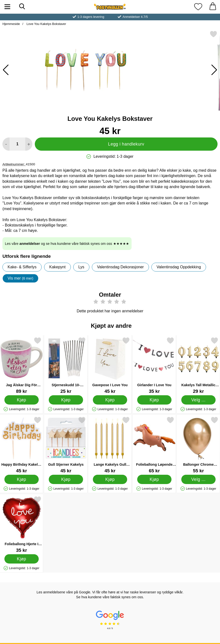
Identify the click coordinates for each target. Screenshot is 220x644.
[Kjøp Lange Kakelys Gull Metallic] (110, 479)
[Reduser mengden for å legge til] (6, 144)
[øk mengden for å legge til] (29, 144)
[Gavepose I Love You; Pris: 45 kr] (110, 365)
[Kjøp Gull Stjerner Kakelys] (66, 479)
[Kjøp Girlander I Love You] (154, 400)
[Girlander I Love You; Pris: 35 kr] (154, 365)
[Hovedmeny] (7, 7)
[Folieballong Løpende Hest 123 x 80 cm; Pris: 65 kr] (154, 445)
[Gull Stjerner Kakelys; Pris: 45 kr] (66, 445)
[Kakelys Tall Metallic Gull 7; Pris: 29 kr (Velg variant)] (198, 365)
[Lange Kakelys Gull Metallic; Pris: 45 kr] (110, 445)
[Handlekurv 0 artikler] (213, 7)
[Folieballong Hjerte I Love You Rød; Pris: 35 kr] (22, 524)
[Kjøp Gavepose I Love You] (110, 400)
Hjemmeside (11, 24)
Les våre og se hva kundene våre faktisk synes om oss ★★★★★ (67, 244)
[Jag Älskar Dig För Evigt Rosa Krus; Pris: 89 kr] (22, 365)
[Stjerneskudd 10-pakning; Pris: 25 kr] (66, 365)
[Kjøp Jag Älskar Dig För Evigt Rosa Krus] (22, 400)
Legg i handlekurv (126, 144)
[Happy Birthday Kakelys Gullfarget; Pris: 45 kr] (22, 445)
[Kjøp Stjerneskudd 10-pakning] (66, 400)
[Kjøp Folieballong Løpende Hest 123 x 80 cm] (154, 479)
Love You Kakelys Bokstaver (46, 24)
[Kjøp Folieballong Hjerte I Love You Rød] (22, 559)
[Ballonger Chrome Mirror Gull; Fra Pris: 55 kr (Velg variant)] (198, 445)
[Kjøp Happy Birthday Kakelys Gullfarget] (22, 479)
